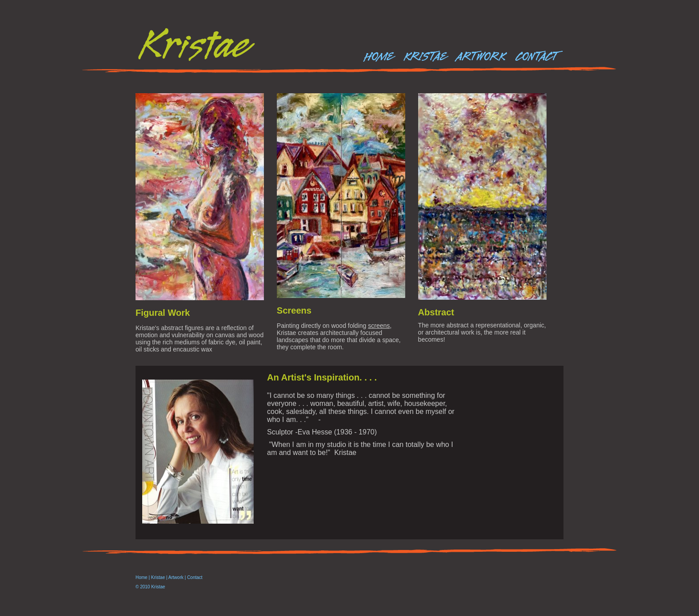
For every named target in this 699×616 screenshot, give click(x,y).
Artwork (176, 577)
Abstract (436, 312)
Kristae (158, 577)
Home (142, 577)
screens (379, 326)
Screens (294, 310)
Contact (195, 577)
